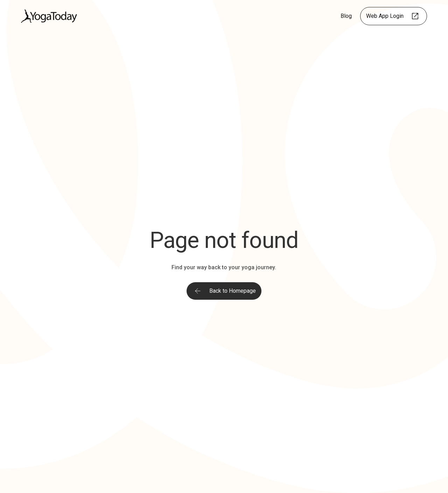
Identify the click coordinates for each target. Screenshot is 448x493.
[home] (49, 16)
